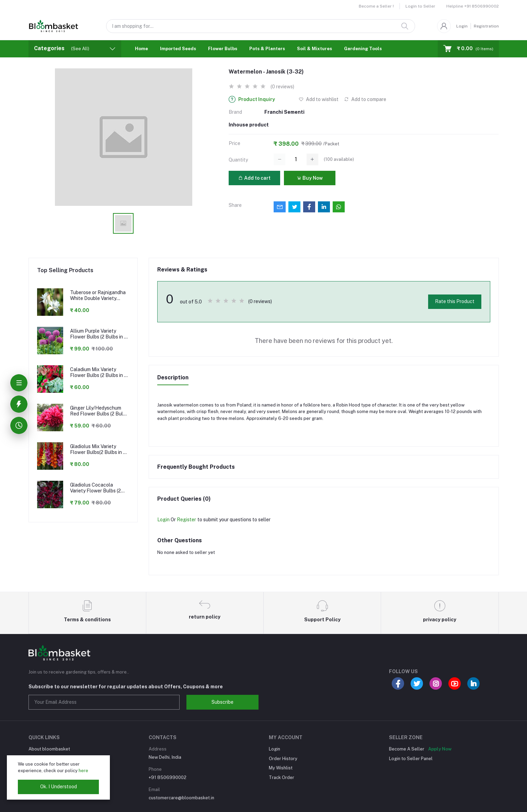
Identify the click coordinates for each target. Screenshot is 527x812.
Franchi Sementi (284, 112)
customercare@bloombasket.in (181, 798)
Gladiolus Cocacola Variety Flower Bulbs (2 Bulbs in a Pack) (95, 488)
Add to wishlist (319, 99)
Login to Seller (420, 6)
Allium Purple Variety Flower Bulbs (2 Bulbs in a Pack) (98, 334)
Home (141, 49)
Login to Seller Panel (411, 759)
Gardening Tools (363, 49)
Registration (486, 26)
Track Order (282, 777)
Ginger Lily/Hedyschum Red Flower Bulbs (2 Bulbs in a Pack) (99, 411)
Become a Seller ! (376, 6)
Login (462, 26)
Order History (283, 759)
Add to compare (365, 99)
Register (186, 520)
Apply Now (440, 749)
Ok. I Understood (59, 787)
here (83, 771)
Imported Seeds (178, 49)
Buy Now (310, 178)
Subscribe (222, 702)
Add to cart (254, 178)
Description (173, 377)
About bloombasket (49, 749)
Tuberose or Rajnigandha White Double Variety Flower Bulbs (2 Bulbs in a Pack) (98, 296)
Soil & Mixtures (314, 49)
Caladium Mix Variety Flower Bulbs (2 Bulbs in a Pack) (98, 372)
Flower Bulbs (223, 49)
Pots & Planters (267, 49)
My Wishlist (281, 768)
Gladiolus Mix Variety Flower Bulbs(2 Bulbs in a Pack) (98, 449)
